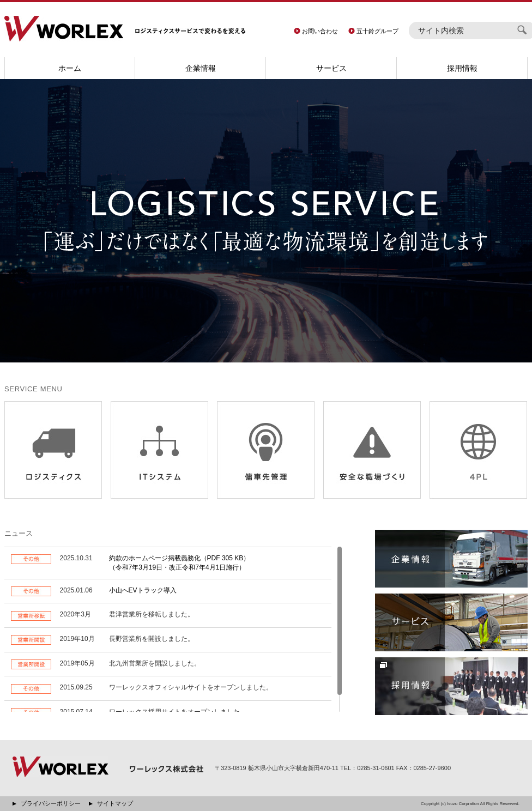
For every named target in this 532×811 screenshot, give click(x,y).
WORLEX (64, 29)
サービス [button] (331, 68)
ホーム (70, 68)
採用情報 (462, 68)
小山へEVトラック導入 (143, 590)
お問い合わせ (320, 31)
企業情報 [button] (201, 68)
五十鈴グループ (377, 31)
